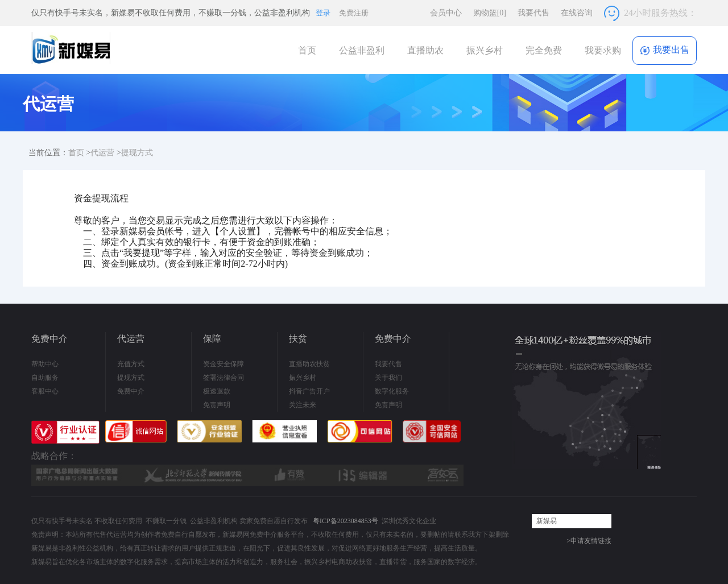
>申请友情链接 (589, 541)
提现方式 (137, 153)
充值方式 (131, 364)
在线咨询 (577, 13)
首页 (307, 50)
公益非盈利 (362, 50)
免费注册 (354, 13)
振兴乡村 (485, 50)
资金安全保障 (224, 364)
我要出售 (665, 50)
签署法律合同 (224, 378)
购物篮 (490, 13)
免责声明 (217, 405)
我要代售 (533, 13)
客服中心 (45, 391)
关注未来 (303, 405)
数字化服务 (392, 391)
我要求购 (603, 50)
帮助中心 (45, 364)
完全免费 (544, 50)
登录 (323, 13)
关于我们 (388, 378)
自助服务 (45, 378)
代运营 (102, 153)
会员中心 (446, 13)
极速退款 (217, 391)
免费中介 (131, 391)
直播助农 (425, 50)
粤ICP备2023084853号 (346, 521)
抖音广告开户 (309, 391)
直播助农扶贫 (309, 364)
